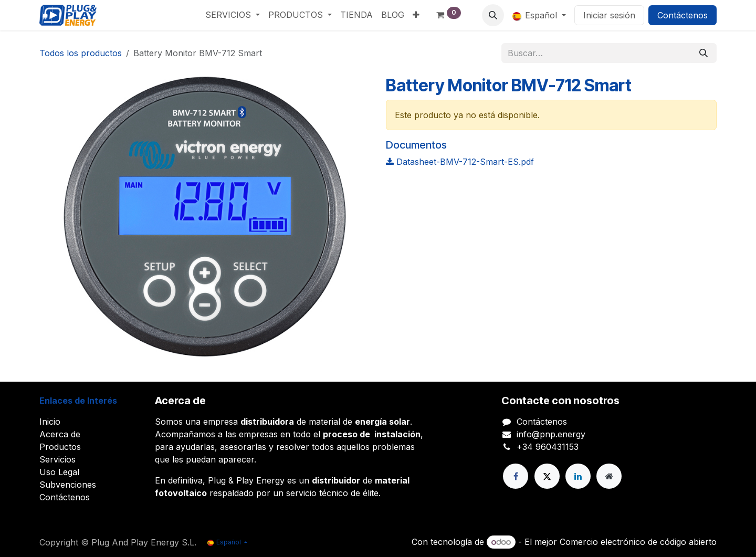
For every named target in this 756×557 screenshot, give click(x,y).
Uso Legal (59, 472)
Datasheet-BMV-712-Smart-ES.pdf (460, 162)
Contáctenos (682, 15)
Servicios (57, 459)
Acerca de (60, 434)
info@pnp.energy (551, 434)
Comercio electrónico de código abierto (638, 542)
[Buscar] (703, 53)
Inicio (50, 422)
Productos (60, 447)
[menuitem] (233, 15)
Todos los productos (81, 53)
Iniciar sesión (609, 15)
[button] (493, 15)
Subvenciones (68, 485)
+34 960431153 (548, 447)
